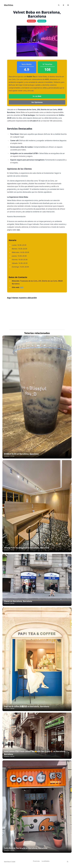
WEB (22, 287)
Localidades (45, 861)
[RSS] (68, 862)
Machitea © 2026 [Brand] (10, 862)
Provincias (36, 861)
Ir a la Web (37, 96)
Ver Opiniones (37, 102)
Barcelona (31, 21)
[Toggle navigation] (68, 5)
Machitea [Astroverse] (9, 5)
